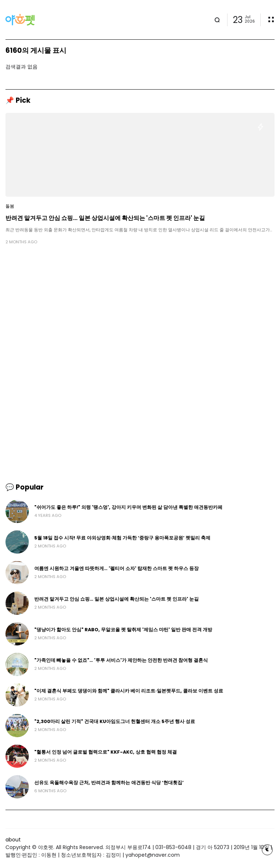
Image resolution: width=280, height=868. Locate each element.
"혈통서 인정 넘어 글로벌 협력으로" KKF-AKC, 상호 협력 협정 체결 (106, 752)
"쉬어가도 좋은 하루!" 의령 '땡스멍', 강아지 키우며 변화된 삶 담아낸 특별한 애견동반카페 (128, 507)
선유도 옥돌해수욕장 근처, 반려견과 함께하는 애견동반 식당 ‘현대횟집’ (109, 783)
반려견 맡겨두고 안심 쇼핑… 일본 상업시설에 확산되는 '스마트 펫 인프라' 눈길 (105, 218)
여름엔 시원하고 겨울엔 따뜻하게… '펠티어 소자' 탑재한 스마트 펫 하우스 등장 (116, 568)
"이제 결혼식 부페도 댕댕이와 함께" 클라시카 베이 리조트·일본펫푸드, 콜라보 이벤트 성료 (129, 691)
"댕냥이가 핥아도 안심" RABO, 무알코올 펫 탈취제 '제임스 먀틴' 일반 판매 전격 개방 (123, 630)
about (13, 840)
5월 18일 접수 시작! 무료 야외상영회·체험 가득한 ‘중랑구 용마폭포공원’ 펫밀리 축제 (122, 538)
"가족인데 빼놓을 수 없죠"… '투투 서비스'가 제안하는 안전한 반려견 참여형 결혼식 (121, 660)
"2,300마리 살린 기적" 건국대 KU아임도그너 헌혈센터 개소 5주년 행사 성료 (115, 721)
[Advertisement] (140, 307)
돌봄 (10, 206)
